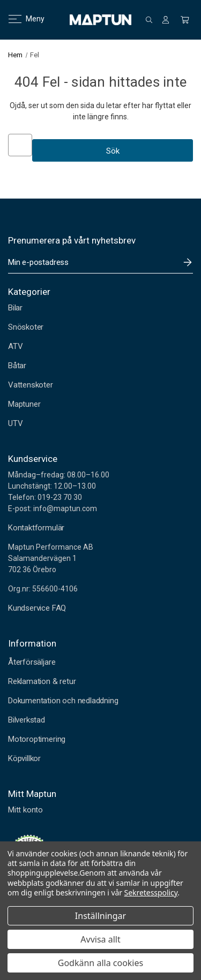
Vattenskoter (31, 385)
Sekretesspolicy (151, 892)
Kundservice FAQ (37, 608)
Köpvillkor (24, 758)
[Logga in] (166, 20)
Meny (20, 19)
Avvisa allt (100, 939)
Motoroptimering (37, 739)
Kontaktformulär (36, 528)
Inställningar (100, 916)
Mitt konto (25, 810)
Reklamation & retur (42, 681)
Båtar (17, 366)
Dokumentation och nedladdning (63, 701)
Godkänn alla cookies (100, 963)
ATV (15, 346)
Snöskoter (26, 327)
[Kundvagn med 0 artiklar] (185, 20)
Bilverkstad (27, 720)
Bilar (15, 308)
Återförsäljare (32, 662)
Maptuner (24, 404)
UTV (15, 423)
